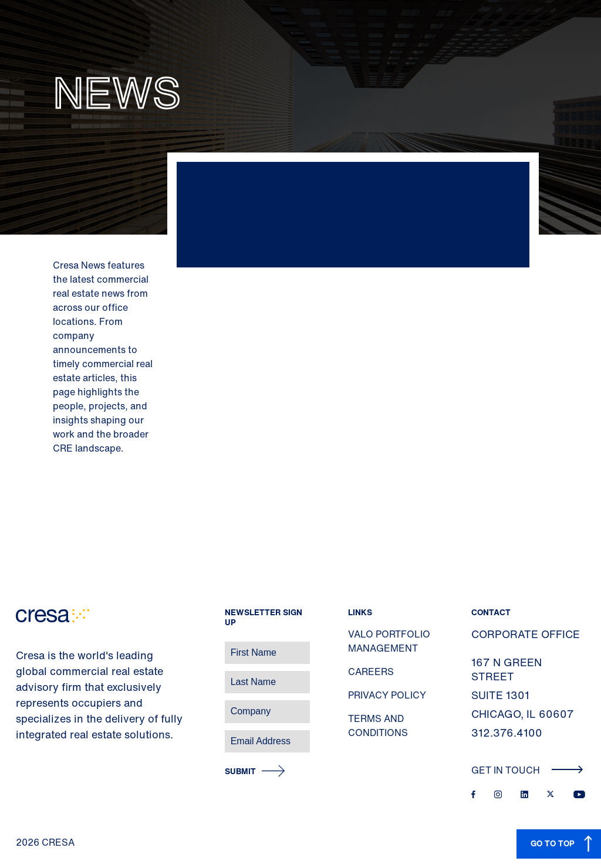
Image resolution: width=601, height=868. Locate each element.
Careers (371, 672)
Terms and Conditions (378, 725)
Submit (240, 772)
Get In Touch (527, 770)
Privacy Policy (387, 695)
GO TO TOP (553, 843)
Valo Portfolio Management (389, 641)
